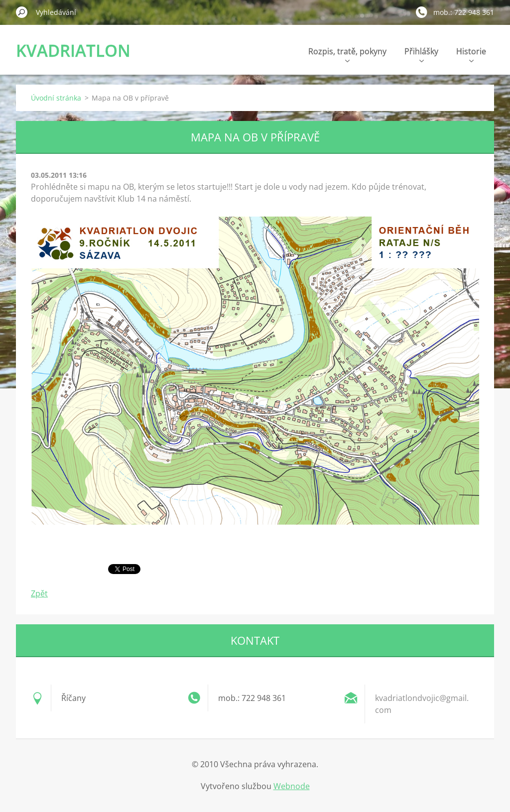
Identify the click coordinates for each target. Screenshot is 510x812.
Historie (471, 54)
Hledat (22, 12)
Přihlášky (421, 54)
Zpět (39, 593)
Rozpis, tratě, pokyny (347, 54)
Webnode (292, 786)
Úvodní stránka (56, 98)
